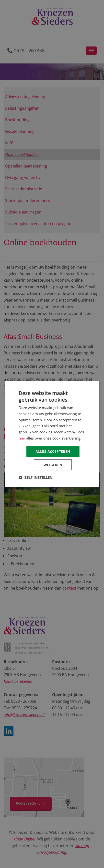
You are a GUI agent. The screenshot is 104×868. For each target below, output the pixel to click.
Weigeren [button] (53, 465)
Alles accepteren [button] (53, 451)
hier (22, 438)
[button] (36, 477)
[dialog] (52, 434)
